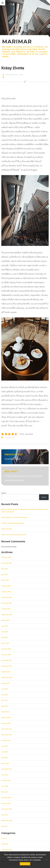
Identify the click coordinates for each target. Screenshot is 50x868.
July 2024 (5, 626)
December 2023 (7, 660)
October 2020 (6, 780)
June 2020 (5, 786)
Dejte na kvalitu (7, 529)
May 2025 (5, 569)
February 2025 (6, 586)
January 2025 (6, 592)
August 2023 (5, 683)
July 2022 (5, 746)
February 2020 (6, 798)
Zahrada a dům (7, 850)
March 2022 (5, 763)
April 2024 (5, 637)
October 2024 (6, 609)
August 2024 (5, 620)
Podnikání (5, 844)
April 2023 (5, 706)
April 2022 (5, 758)
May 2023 (5, 700)
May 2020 (5, 792)
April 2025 (5, 574)
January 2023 (6, 723)
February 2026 (6, 557)
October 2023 (6, 672)
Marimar (17, 41)
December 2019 (7, 809)
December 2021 (7, 769)
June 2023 (5, 695)
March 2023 (5, 712)
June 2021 (5, 775)
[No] (47, 860)
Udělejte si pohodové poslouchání (13, 523)
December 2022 (7, 729)
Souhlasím (25, 864)
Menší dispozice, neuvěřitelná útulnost (14, 517)
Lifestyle (10, 437)
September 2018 (7, 820)
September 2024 (7, 614)
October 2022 (6, 740)
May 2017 (5, 826)
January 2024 (6, 655)
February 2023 (6, 717)
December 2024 (7, 597)
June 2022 (5, 752)
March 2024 (5, 643)
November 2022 (7, 735)
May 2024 (5, 632)
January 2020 (6, 803)
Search (4, 493)
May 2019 (5, 815)
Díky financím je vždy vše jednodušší (14, 535)
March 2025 (5, 580)
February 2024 (6, 649)
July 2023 (5, 689)
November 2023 (7, 666)
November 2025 (7, 563)
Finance (4, 838)
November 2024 (7, 603)
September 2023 (7, 677)
